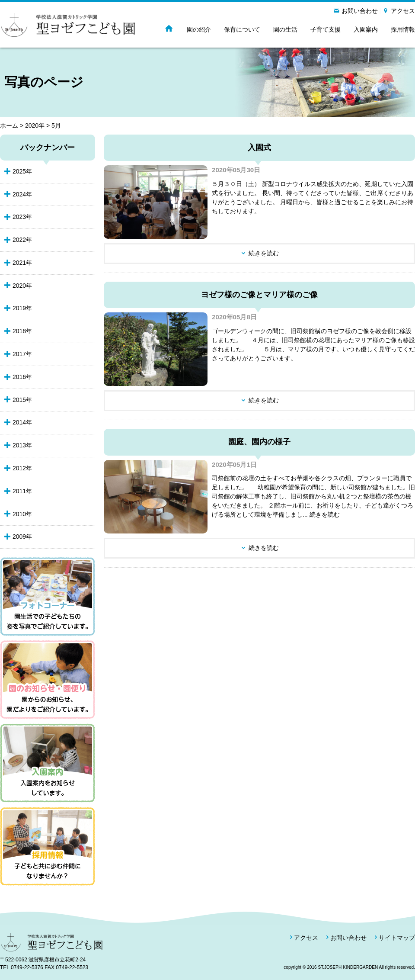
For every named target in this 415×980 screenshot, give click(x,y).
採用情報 (403, 29)
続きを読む (264, 253)
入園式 (259, 148)
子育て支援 (326, 29)
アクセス (403, 11)
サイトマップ (397, 938)
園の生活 (285, 29)
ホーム (9, 125)
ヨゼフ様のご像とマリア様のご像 (259, 295)
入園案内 (366, 29)
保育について (242, 29)
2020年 (35, 125)
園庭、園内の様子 (259, 442)
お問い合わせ (360, 11)
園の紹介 (199, 29)
